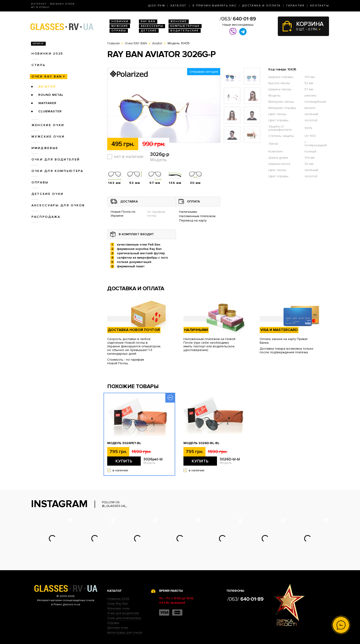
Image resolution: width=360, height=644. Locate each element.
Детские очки (48, 194)
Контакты (320, 6)
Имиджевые (45, 148)
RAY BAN (148, 21)
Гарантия (295, 6)
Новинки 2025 (47, 54)
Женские (179, 21)
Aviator (47, 87)
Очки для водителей (56, 159)
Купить (124, 461)
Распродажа (46, 217)
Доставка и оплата (262, 6)
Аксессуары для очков (58, 205)
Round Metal (51, 95)
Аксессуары (152, 26)
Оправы (119, 31)
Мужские (120, 26)
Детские (149, 31)
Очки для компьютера (57, 171)
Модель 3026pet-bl (124, 443)
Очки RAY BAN (47, 76)
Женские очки (48, 125)
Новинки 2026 (118, 599)
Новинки (120, 21)
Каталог (179, 6)
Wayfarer (47, 103)
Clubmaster (50, 111)
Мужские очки (48, 137)
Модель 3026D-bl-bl (201, 443)
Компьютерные (185, 26)
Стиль (38, 65)
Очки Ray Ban (118, 604)
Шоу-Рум (157, 6)
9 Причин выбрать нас (215, 6)
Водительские (185, 31)
